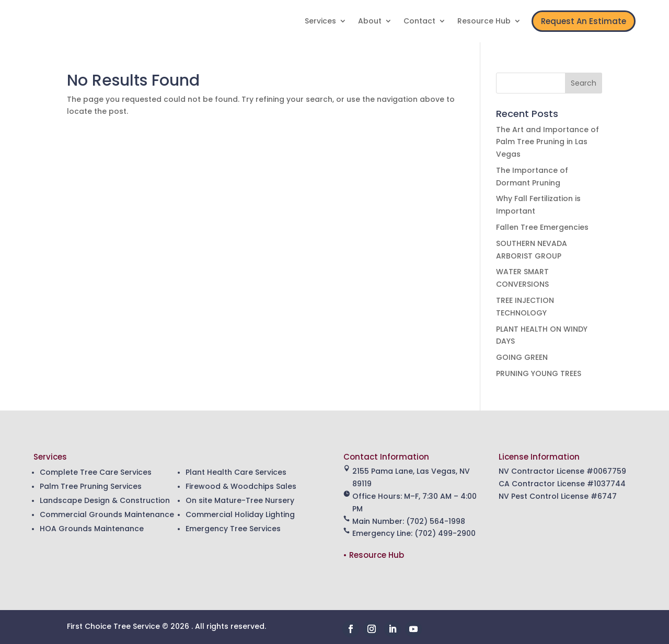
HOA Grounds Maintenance (92, 529)
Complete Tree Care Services (96, 472)
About (370, 22)
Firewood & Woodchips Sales (241, 486)
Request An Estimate (584, 21)
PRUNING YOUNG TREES (539, 373)
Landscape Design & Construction (105, 500)
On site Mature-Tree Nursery (240, 500)
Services (320, 22)
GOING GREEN (522, 357)
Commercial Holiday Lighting (240, 514)
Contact (419, 22)
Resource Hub (484, 22)
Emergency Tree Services (233, 529)
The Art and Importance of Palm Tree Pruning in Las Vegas (547, 142)
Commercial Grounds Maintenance (107, 514)
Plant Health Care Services (236, 472)
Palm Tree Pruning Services (91, 486)
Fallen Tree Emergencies (542, 227)
